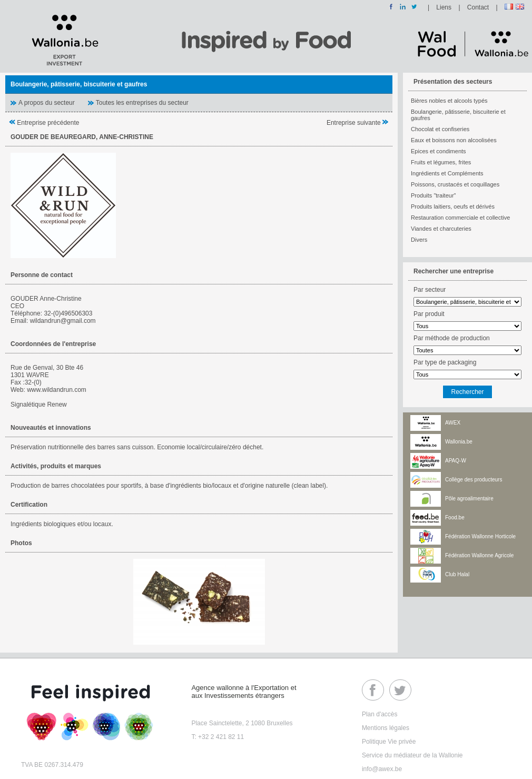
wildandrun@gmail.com (63, 321)
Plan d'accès (380, 714)
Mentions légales (386, 728)
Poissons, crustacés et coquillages (455, 184)
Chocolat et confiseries (440, 129)
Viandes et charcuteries (441, 229)
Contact (478, 7)
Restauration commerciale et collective (460, 218)
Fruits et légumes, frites (441, 162)
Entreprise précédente (44, 123)
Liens (444, 7)
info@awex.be (382, 769)
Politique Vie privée (389, 742)
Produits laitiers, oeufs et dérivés (453, 206)
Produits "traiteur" (433, 195)
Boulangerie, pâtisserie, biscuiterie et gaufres (458, 115)
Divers (419, 240)
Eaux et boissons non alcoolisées (454, 140)
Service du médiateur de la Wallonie (412, 755)
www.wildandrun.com (57, 390)
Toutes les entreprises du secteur (142, 103)
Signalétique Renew (39, 405)
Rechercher (467, 392)
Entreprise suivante (358, 123)
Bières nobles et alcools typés (449, 101)
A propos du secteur (47, 103)
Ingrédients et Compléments (447, 173)
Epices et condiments (439, 151)
